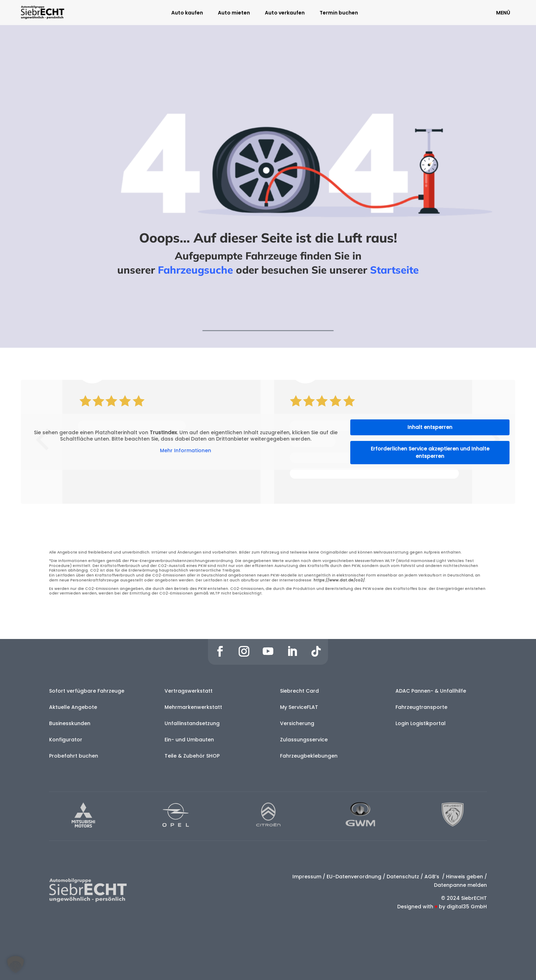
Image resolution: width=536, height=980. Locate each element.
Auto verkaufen (285, 13)
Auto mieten (234, 13)
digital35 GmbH (467, 907)
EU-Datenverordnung (354, 877)
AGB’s (433, 877)
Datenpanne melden (460, 885)
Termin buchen (339, 13)
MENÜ (503, 13)
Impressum (307, 877)
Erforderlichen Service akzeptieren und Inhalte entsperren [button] (430, 452)
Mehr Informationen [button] (186, 451)
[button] (16, 964)
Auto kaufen (187, 13)
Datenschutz (403, 877)
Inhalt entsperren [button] (430, 427)
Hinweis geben (464, 877)
